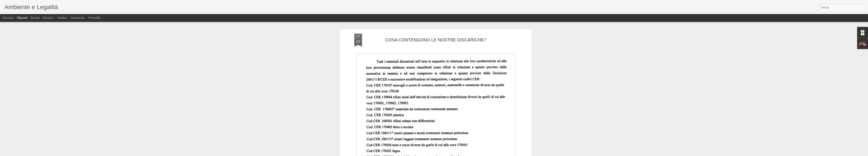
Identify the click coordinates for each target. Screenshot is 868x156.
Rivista (35, 18)
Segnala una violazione (465, 154)
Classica (8, 18)
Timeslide (94, 18)
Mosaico (48, 18)
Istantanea (78, 18)
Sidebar (62, 18)
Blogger (448, 154)
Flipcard (22, 18)
